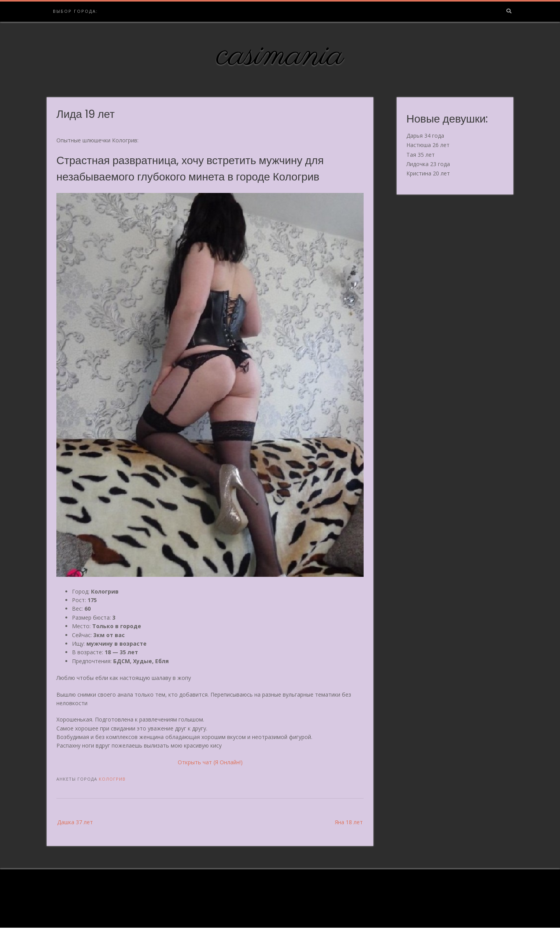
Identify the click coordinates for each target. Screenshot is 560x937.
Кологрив (112, 779)
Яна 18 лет (349, 822)
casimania (280, 56)
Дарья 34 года (425, 136)
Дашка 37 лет (75, 822)
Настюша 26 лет (428, 145)
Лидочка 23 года (428, 164)
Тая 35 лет (421, 155)
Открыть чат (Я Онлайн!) (210, 762)
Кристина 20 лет (428, 173)
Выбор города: (75, 11)
